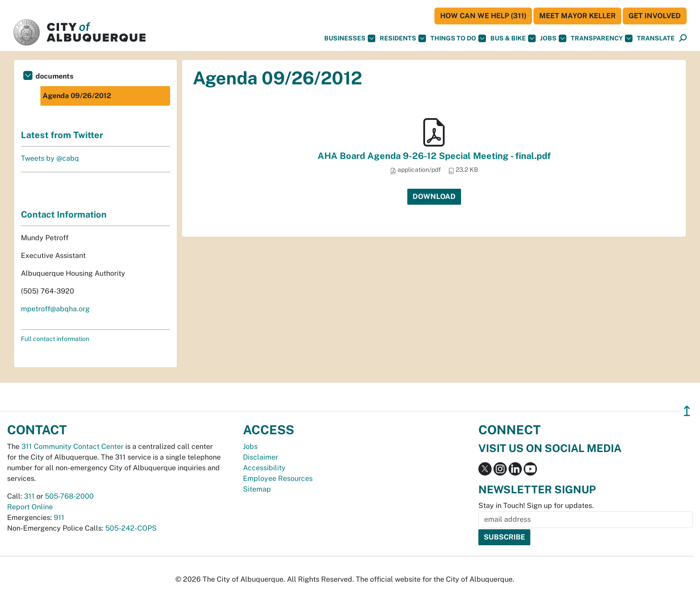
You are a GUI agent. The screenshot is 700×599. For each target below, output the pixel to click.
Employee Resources (278, 478)
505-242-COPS (131, 528)
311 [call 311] (29, 496)
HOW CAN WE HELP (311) (483, 16)
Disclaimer (261, 457)
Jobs (553, 38)
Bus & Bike (513, 38)
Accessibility (264, 468)
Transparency (602, 38)
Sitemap (257, 489)
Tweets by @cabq (50, 158)
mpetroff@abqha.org (55, 309)
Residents (403, 38)
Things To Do (458, 38)
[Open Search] (683, 38)
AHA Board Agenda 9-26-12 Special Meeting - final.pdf (434, 156)
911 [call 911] (59, 518)
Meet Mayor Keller (577, 16)
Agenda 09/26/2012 (77, 96)
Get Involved (655, 16)
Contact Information (64, 214)
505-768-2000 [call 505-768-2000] (69, 496)
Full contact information (55, 339)
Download (434, 196)
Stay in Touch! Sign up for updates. (536, 506)
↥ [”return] (687, 411)
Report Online (30, 507)
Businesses (350, 38)
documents (54, 76)
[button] (656, 38)
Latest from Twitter (62, 135)
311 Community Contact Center (72, 446)
